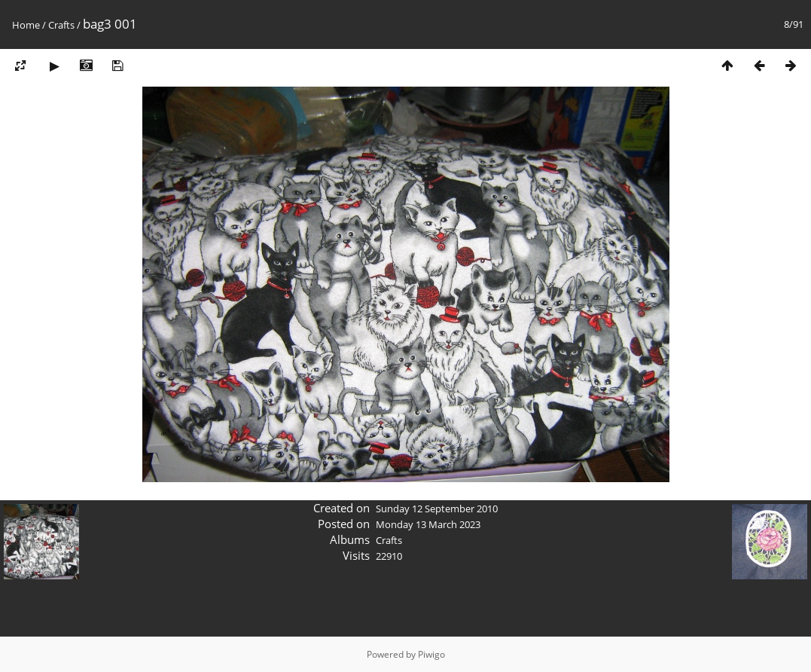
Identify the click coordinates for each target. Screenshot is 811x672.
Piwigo (431, 654)
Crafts (61, 25)
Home (26, 25)
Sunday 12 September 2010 (437, 509)
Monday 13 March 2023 (428, 524)
